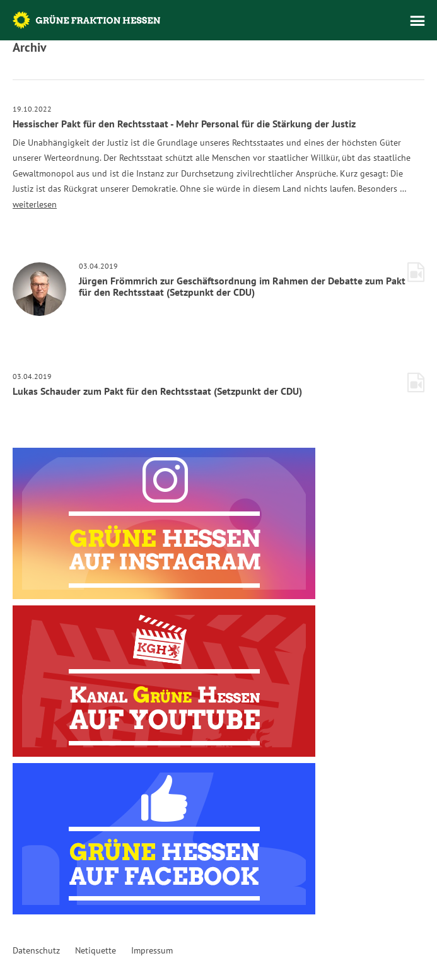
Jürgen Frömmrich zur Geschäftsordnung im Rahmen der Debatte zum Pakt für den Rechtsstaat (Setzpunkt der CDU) (242, 286)
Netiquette (96, 950)
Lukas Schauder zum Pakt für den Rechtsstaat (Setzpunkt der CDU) (157, 391)
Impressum (152, 950)
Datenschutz (36, 950)
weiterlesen (35, 204)
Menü (417, 21)
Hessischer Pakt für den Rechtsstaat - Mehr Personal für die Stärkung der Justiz (184, 124)
